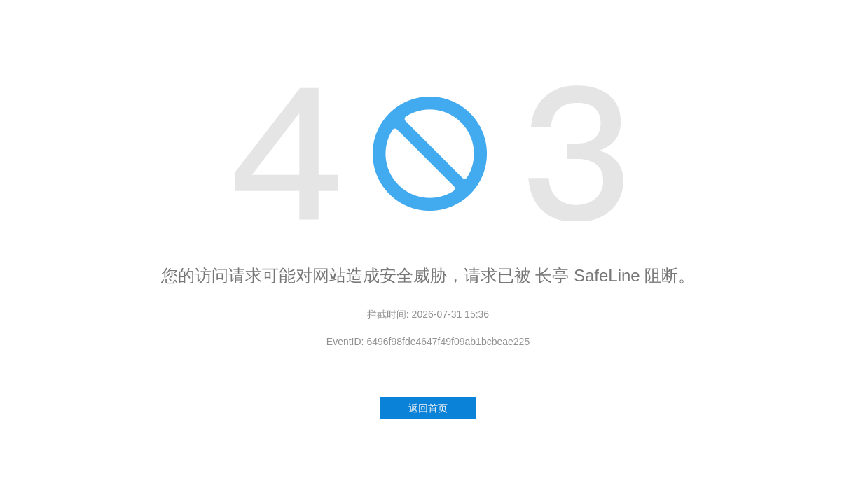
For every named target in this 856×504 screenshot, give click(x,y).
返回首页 (428, 408)
